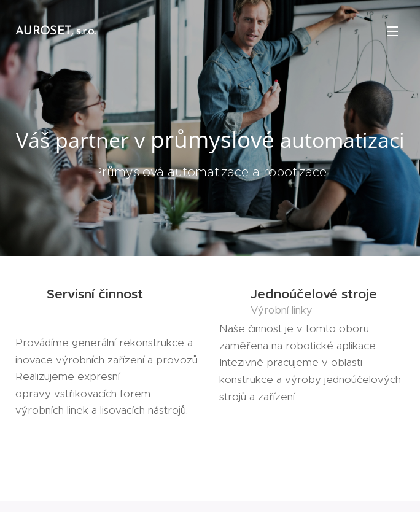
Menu (392, 31)
